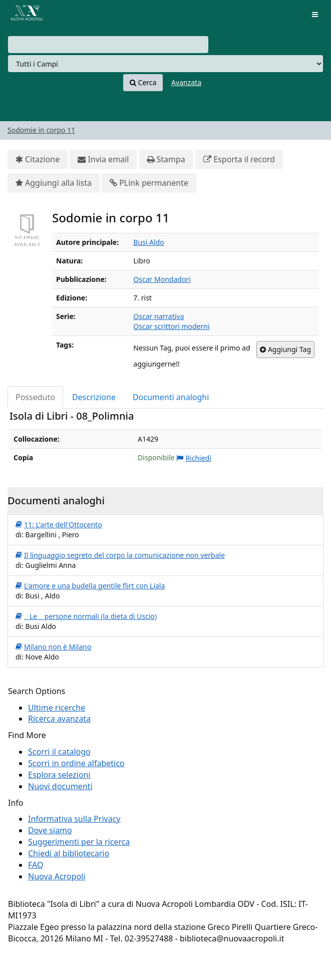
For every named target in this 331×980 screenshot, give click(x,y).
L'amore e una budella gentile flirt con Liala (90, 586)
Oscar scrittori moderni (171, 326)
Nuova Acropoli (57, 876)
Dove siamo (50, 830)
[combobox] (108, 45)
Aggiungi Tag (285, 350)
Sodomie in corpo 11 (41, 130)
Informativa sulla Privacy (74, 819)
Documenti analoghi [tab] (171, 397)
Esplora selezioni (59, 775)
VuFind (25, 15)
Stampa (166, 159)
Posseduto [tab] (35, 397)
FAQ (36, 865)
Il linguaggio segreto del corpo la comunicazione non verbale (120, 555)
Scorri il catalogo (59, 752)
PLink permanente (149, 183)
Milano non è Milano (53, 647)
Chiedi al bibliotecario (69, 853)
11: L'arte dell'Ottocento (59, 525)
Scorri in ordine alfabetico (76, 763)
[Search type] (165, 64)
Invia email (103, 159)
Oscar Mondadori (162, 279)
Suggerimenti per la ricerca (79, 842)
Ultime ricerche (57, 708)
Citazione (38, 159)
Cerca (143, 83)
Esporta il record (239, 159)
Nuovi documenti (60, 786)
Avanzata (186, 82)
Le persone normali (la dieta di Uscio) (86, 616)
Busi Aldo (148, 242)
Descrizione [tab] (94, 397)
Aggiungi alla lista (54, 183)
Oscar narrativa (158, 316)
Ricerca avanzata (59, 719)
